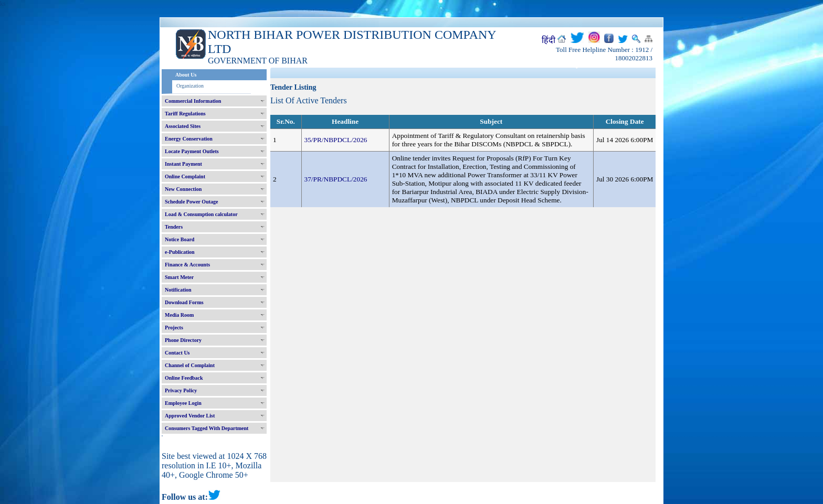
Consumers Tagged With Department (207, 428)
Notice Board (180, 239)
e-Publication (180, 252)
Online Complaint (185, 176)
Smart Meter (179, 277)
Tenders (174, 227)
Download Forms (184, 302)
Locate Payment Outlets (192, 151)
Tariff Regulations (185, 114)
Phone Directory (183, 340)
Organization (190, 86)
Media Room (179, 315)
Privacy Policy (181, 390)
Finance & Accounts (187, 265)
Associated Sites (183, 126)
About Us (186, 75)
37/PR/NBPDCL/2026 (336, 179)
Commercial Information (193, 101)
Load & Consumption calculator (201, 214)
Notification (178, 290)
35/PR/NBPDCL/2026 (336, 140)
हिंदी (548, 40)
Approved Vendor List (190, 416)
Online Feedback (184, 378)
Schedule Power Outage (191, 202)
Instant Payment (183, 164)
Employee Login (183, 403)
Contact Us (177, 353)
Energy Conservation (189, 139)
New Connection (183, 189)
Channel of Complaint (190, 365)
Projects (174, 328)
